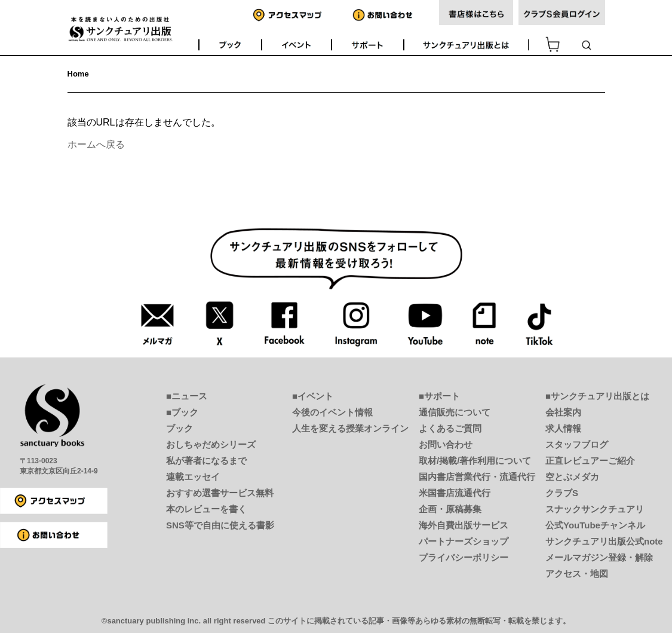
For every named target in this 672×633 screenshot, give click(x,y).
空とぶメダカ (572, 477)
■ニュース (187, 396)
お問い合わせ (446, 444)
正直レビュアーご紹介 (590, 461)
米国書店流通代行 (455, 493)
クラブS (562, 493)
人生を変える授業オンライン (350, 428)
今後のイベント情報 (332, 412)
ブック (179, 428)
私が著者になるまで (206, 461)
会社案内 (563, 412)
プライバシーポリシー (464, 557)
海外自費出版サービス (464, 525)
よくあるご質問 (450, 428)
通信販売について (455, 412)
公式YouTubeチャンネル (595, 525)
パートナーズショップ (464, 541)
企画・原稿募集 (450, 509)
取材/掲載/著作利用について (475, 461)
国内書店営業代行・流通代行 (477, 477)
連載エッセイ (193, 477)
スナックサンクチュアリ (595, 509)
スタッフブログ (577, 444)
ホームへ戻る (96, 144)
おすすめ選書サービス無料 (220, 493)
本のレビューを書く (206, 509)
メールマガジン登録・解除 (599, 557)
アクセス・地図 (577, 574)
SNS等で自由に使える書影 (220, 525)
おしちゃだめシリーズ (211, 444)
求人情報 (563, 428)
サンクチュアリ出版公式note (604, 541)
